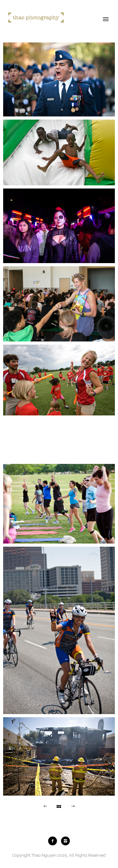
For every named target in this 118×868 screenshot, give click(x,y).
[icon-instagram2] (65, 841)
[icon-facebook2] (54, 841)
